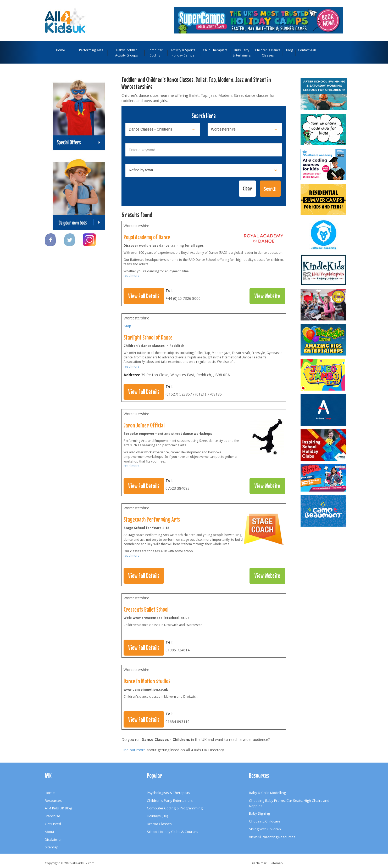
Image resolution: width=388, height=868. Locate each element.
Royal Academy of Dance (147, 237)
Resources (53, 801)
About (49, 832)
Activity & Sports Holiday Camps (183, 53)
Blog (290, 50)
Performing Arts (91, 50)
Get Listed (53, 824)
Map (127, 326)
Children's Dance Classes (268, 53)
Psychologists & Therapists (168, 793)
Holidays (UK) (157, 816)
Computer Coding (155, 53)
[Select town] (204, 170)
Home (60, 50)
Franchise (52, 816)
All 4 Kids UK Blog (58, 808)
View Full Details (144, 296)
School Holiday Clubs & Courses (173, 832)
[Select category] (163, 129)
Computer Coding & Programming (175, 808)
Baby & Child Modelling (267, 793)
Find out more (134, 750)
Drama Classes (159, 824)
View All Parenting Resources (272, 837)
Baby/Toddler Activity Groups (127, 53)
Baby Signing (259, 813)
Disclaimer (53, 839)
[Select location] (245, 129)
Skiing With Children (265, 829)
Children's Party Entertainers (170, 801)
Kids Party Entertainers (242, 53)
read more (132, 276)
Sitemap (52, 847)
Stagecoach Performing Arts (152, 519)
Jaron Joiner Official (144, 425)
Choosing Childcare (265, 821)
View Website (267, 296)
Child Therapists (215, 50)
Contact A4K (307, 50)
